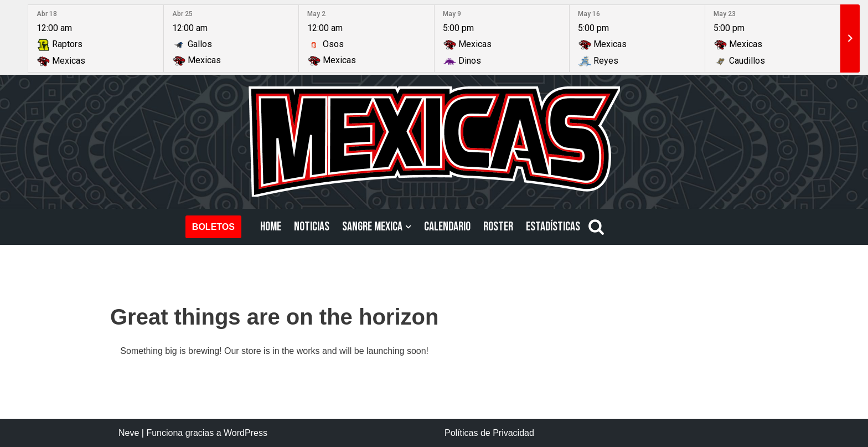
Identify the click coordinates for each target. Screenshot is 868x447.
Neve (129, 433)
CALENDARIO (447, 227)
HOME (271, 227)
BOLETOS (213, 227)
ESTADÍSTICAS (553, 227)
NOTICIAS (312, 227)
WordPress (246, 433)
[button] (408, 227)
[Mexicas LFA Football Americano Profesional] (434, 142)
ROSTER (498, 227)
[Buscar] (596, 227)
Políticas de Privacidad (489, 433)
